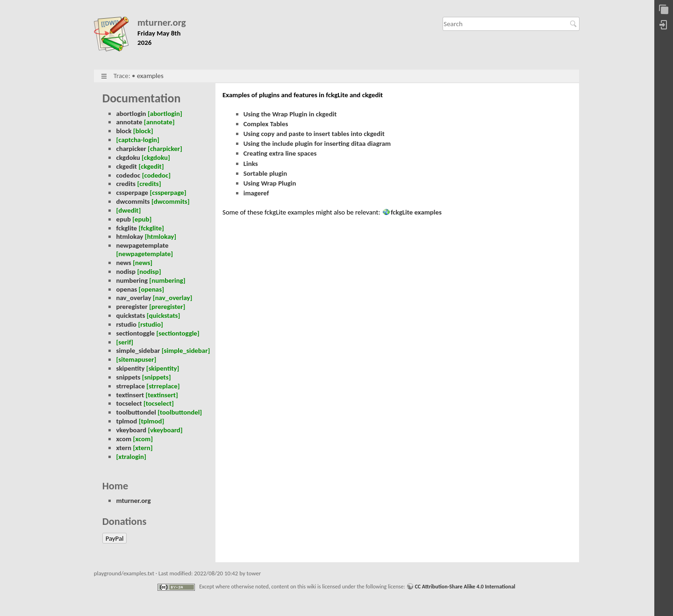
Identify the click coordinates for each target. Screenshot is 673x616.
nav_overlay (133, 298)
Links (251, 164)
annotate (129, 122)
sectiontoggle (135, 333)
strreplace (130, 386)
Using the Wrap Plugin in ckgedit (290, 114)
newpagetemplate (142, 245)
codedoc (128, 175)
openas (126, 289)
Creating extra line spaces (280, 153)
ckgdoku (128, 158)
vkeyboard (131, 430)
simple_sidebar (138, 351)
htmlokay (129, 236)
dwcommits (133, 201)
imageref (256, 193)
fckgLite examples (416, 212)
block (124, 131)
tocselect (129, 403)
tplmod (126, 421)
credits (126, 184)
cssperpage (132, 193)
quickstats (130, 315)
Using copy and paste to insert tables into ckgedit (314, 134)
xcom (124, 439)
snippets (128, 377)
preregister (132, 307)
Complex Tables (266, 124)
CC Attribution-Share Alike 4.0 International (465, 587)
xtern (124, 448)
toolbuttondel (136, 412)
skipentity (130, 368)
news (123, 263)
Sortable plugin (265, 173)
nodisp (126, 272)
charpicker (131, 149)
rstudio (126, 324)
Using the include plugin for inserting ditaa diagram (317, 143)
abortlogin (131, 114)
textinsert (130, 395)
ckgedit (126, 166)
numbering (132, 280)
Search (575, 24)
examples (150, 76)
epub (123, 219)
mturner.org (162, 23)
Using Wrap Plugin (270, 183)
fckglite (126, 228)
